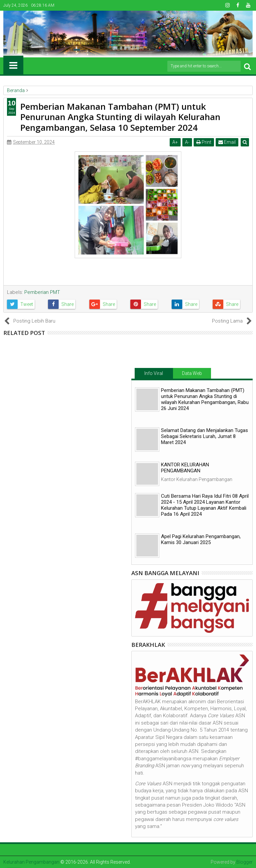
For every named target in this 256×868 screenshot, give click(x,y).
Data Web (192, 373)
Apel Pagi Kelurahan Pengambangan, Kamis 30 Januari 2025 (201, 539)
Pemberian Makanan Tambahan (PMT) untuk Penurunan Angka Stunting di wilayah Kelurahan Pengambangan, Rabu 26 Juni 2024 (205, 399)
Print (204, 142)
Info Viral (154, 373)
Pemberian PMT (42, 292)
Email (227, 142)
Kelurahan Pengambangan (31, 862)
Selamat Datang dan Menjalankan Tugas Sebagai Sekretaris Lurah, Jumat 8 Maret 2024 (204, 436)
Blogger (244, 862)
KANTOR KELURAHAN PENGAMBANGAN (185, 468)
